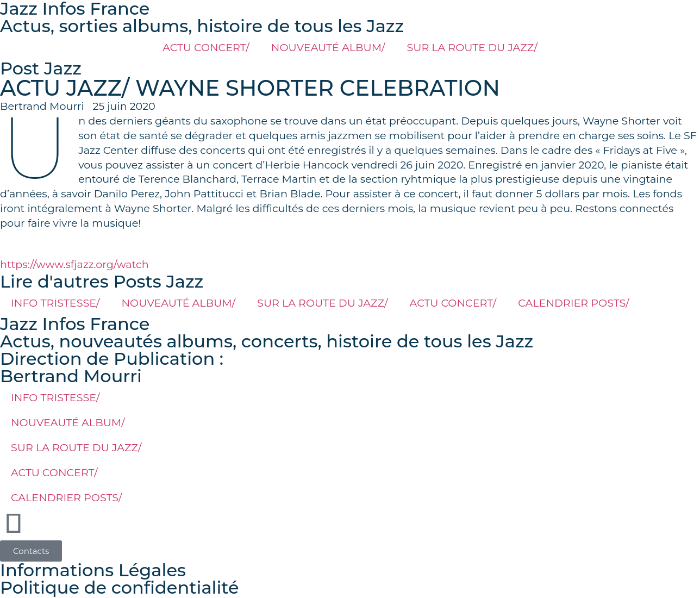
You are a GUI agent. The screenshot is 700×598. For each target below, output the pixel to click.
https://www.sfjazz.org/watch (74, 264)
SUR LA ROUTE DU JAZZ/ (472, 47)
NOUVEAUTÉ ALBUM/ (328, 47)
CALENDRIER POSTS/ (574, 303)
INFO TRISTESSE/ (55, 303)
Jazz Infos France (75, 324)
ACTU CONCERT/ (206, 47)
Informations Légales (93, 570)
